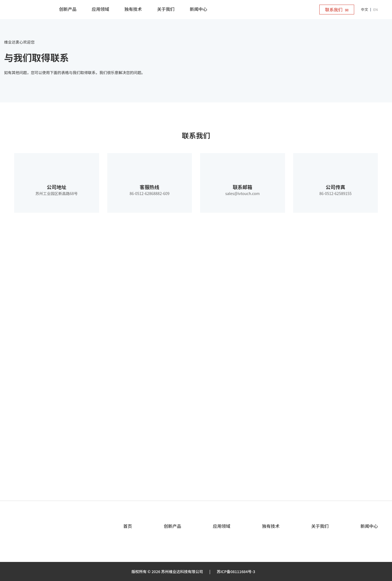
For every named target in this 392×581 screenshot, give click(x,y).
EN (376, 9)
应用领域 (222, 526)
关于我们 (320, 526)
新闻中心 (369, 526)
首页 (128, 526)
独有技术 (271, 526)
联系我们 (337, 10)
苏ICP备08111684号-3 (236, 571)
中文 (365, 9)
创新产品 (172, 526)
